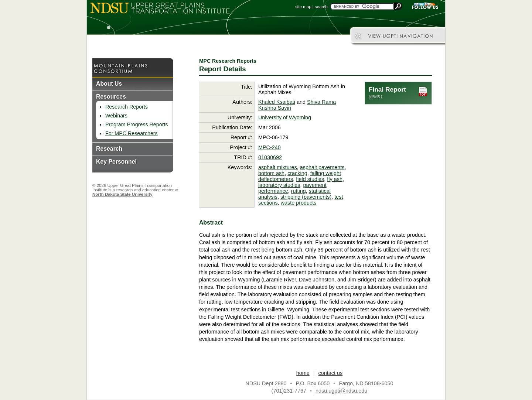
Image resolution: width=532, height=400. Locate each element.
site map (303, 7)
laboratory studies (279, 185)
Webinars (116, 116)
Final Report (398, 93)
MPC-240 (270, 147)
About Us (109, 84)
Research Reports (127, 107)
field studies (310, 179)
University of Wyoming (285, 117)
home (303, 373)
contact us (331, 373)
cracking (297, 173)
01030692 (270, 157)
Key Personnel (116, 162)
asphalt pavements (322, 167)
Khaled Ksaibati (277, 102)
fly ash (335, 179)
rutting (299, 191)
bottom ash (271, 173)
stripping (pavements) (306, 197)
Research (109, 149)
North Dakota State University (122, 194)
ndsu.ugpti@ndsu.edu (341, 391)
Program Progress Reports (137, 124)
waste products (299, 203)
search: (322, 7)
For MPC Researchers (132, 133)
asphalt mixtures (278, 167)
